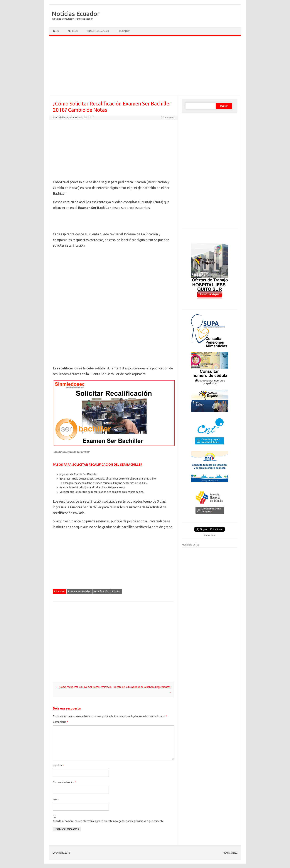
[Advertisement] (145, 66)
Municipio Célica (190, 545)
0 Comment (167, 117)
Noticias (73, 31)
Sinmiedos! (209, 535)
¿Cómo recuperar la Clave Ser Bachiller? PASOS (84, 687)
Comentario (60, 722)
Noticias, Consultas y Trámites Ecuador (73, 19)
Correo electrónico (65, 782)
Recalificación (101, 591)
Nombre (58, 765)
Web (56, 799)
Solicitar (116, 591)
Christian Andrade (66, 117)
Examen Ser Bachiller (79, 591)
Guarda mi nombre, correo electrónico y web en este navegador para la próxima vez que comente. (109, 821)
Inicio (56, 31)
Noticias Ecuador (76, 13)
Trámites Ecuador (98, 31)
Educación (124, 31)
